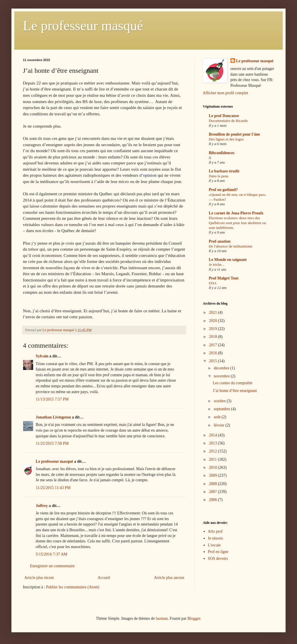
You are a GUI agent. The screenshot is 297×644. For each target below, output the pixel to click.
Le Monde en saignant (228, 260)
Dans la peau (219, 176)
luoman (162, 618)
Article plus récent (39, 578)
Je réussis (215, 538)
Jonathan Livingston (53, 417)
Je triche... (217, 264)
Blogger (194, 618)
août (218, 417)
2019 (214, 329)
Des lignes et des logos (226, 139)
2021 (214, 312)
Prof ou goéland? (223, 190)
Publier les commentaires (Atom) (73, 587)
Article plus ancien (169, 578)
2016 (214, 353)
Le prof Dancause (224, 116)
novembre (222, 376)
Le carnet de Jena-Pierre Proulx (236, 213)
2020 (214, 321)
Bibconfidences (222, 153)
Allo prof (215, 531)
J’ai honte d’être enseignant (235, 391)
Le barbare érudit (224, 171)
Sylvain (42, 356)
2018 (214, 337)
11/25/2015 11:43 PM (53, 488)
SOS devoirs (218, 559)
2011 (213, 459)
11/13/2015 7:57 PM (52, 399)
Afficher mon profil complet (225, 93)
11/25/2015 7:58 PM (52, 443)
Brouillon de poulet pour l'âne (234, 134)
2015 (214, 361)
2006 (214, 500)
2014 (214, 435)
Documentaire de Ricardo (228, 121)
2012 (214, 451)
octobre (220, 401)
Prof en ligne (218, 552)
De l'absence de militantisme (231, 246)
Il (210, 158)
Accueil (104, 578)
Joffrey (42, 506)
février (219, 425)
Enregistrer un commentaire (52, 566)
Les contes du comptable (233, 383)
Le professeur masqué (83, 26)
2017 (214, 345)
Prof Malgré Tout (224, 278)
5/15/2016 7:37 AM (51, 554)
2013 (214, 443)
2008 (214, 484)
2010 (214, 467)
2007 (214, 492)
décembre (222, 368)
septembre (222, 409)
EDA (213, 283)
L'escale (214, 545)
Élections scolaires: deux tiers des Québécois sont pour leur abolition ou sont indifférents (237, 223)
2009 (214, 475)
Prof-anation (220, 241)
